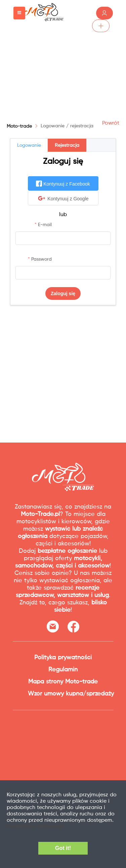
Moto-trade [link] (19, 126)
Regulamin (63, 670)
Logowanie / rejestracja (67, 126)
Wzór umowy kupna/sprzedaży (71, 694)
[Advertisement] (63, 69)
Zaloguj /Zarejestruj (104, 13)
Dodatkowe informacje (35, 827)
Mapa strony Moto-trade (63, 682)
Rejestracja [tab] (67, 145)
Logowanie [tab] (29, 145)
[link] (67, 126)
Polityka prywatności (63, 658)
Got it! (63, 848)
